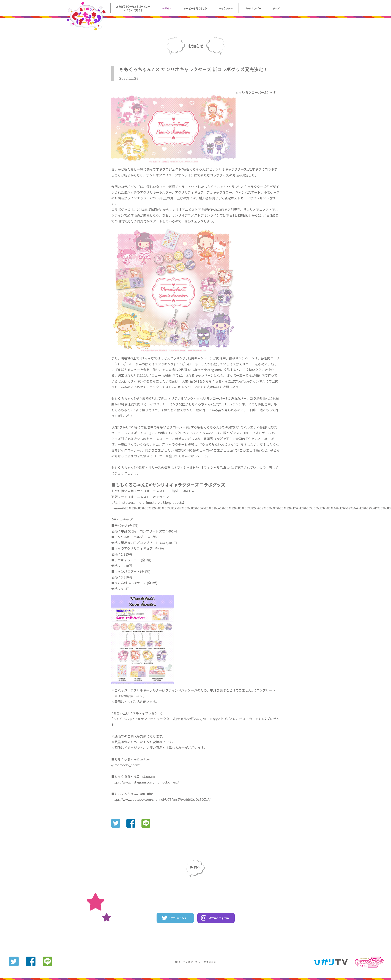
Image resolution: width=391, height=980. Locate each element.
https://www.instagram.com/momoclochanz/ (145, 782)
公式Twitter (178, 918)
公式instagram (219, 918)
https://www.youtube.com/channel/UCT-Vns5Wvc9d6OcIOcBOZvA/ (161, 799)
